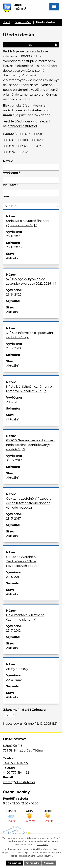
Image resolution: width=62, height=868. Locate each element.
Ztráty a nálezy (17, 669)
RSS (42, 45)
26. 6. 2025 (14, 236)
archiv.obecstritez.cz (22, 126)
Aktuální (12, 258)
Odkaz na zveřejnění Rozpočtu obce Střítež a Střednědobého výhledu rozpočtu (29, 503)
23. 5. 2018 (13, 348)
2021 (11, 146)
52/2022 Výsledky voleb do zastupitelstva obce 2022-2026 (31, 281)
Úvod (6, 22)
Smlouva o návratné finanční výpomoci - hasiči (28, 223)
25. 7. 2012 (13, 631)
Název (8, 161)
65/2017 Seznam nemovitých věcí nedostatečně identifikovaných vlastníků (31, 445)
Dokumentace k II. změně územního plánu (25, 617)
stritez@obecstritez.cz (19, 782)
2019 (25, 140)
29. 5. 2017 (13, 519)
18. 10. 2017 (14, 460)
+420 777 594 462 (16, 773)
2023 (39, 146)
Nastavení (49, 863)
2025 (25, 152)
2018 (11, 140)
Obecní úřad (23, 22)
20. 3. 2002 (14, 680)
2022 (25, 146)
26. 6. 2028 (14, 247)
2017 (41, 134)
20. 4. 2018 (14, 402)
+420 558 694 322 (16, 763)
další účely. (42, 845)
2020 (39, 140)
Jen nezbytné (33, 863)
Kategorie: (11, 134)
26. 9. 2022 (14, 295)
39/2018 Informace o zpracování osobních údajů (30, 335)
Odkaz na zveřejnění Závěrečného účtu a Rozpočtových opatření (23, 561)
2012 (27, 134)
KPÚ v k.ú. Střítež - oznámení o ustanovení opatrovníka (29, 389)
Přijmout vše (15, 863)
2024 (11, 152)
